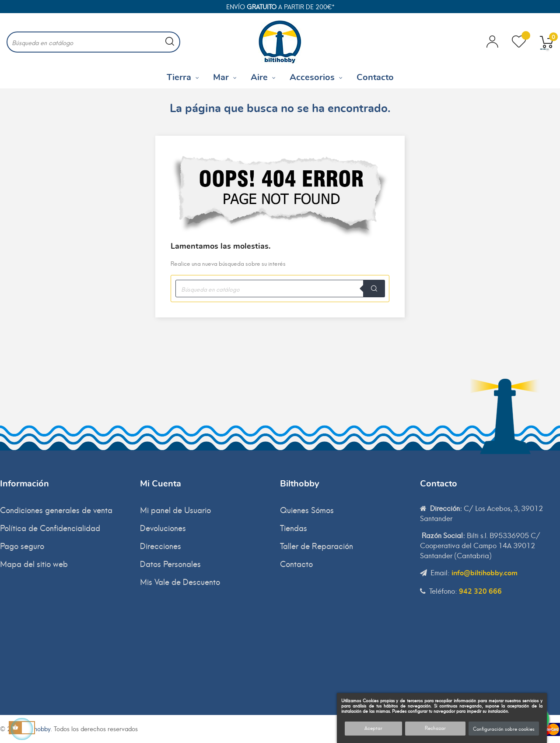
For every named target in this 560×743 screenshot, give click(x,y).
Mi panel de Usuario (175, 509)
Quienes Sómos (307, 509)
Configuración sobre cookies (504, 729)
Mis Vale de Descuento (180, 581)
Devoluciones (163, 527)
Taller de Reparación (317, 545)
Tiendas (294, 527)
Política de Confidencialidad (50, 527)
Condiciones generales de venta (56, 509)
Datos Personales (170, 563)
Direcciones (161, 545)
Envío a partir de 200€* (280, 6)
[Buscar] (93, 42)
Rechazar (435, 728)
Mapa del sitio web (34, 563)
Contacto (296, 563)
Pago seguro (22, 545)
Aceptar (373, 728)
